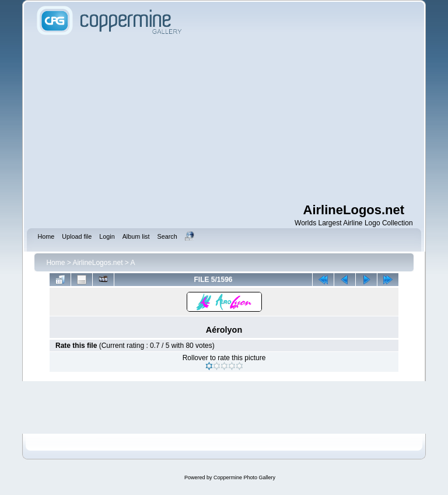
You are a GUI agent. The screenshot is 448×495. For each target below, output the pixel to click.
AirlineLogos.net (97, 263)
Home (55, 263)
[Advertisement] (241, 120)
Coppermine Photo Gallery (244, 477)
